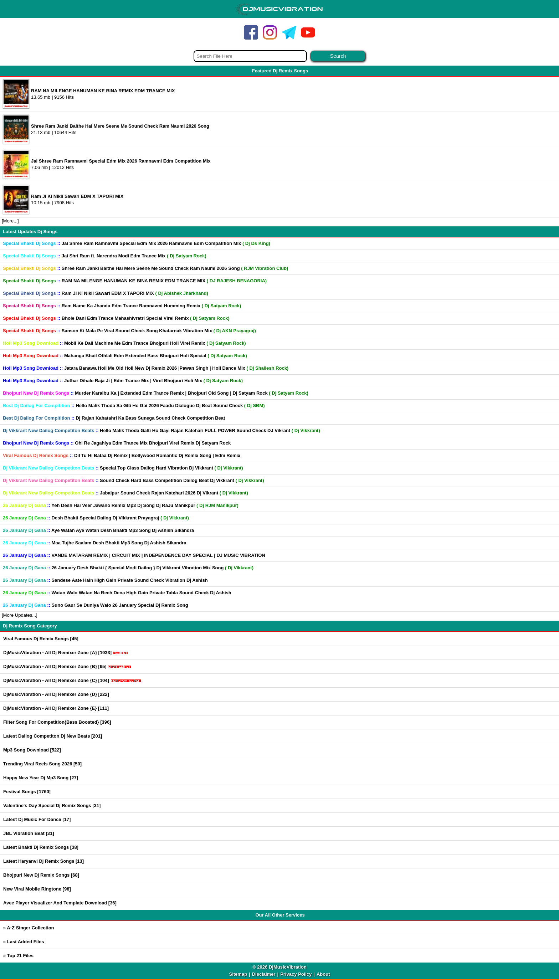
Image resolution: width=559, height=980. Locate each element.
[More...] (10, 221)
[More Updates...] (20, 615)
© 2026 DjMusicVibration (279, 967)
